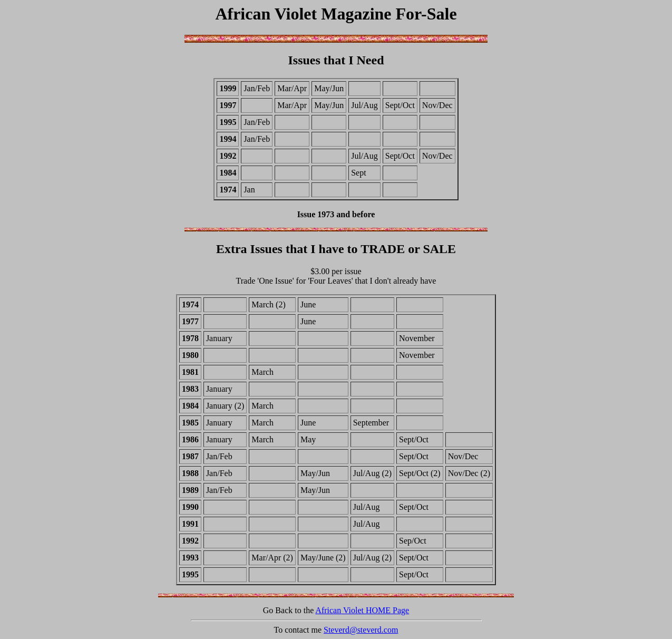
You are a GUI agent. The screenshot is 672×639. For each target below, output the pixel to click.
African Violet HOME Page (362, 610)
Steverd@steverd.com (361, 630)
